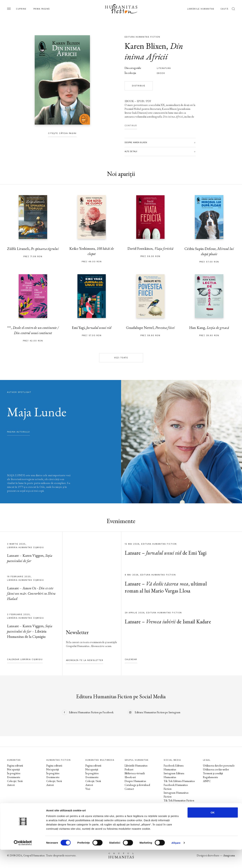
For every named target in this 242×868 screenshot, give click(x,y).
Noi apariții (13, 769)
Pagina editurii (15, 766)
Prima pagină (42, 9)
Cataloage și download (137, 785)
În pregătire (14, 773)
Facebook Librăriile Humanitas (174, 806)
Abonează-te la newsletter (85, 660)
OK (213, 831)
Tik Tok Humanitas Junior (178, 820)
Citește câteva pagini (62, 133)
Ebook (161, 73)
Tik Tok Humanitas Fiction (179, 800)
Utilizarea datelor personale (219, 766)
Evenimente (14, 777)
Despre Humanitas (135, 781)
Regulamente (211, 777)
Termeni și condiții (213, 773)
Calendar (131, 659)
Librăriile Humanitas (201, 9)
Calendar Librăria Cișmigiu (25, 659)
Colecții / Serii (15, 781)
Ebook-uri (130, 777)
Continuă (131, 126)
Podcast (129, 769)
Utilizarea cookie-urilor (216, 769)
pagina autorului (18, 432)
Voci (88, 789)
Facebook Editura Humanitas (174, 767)
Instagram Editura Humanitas (174, 775)
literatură (164, 68)
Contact (129, 789)
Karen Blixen (145, 46)
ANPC (207, 781)
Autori (11, 785)
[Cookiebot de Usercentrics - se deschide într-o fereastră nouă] (23, 861)
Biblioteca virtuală (135, 773)
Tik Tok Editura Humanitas (179, 781)
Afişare (176, 861)
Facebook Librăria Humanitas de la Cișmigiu (178, 814)
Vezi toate (121, 358)
